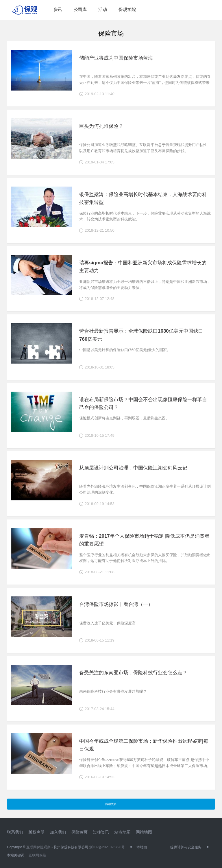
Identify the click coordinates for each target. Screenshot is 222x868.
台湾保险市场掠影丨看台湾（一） (116, 604)
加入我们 (58, 832)
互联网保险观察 (38, 847)
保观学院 (127, 9)
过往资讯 (101, 832)
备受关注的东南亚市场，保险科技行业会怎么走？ (133, 673)
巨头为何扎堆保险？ (101, 126)
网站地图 (144, 832)
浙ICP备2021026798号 (107, 847)
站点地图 (123, 832)
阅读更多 (111, 804)
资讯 (58, 9)
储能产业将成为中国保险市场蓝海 (116, 58)
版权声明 (36, 832)
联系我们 (15, 832)
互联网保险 (37, 855)
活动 (103, 9)
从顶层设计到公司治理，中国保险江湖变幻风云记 (133, 468)
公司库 (80, 9)
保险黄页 (79, 832)
